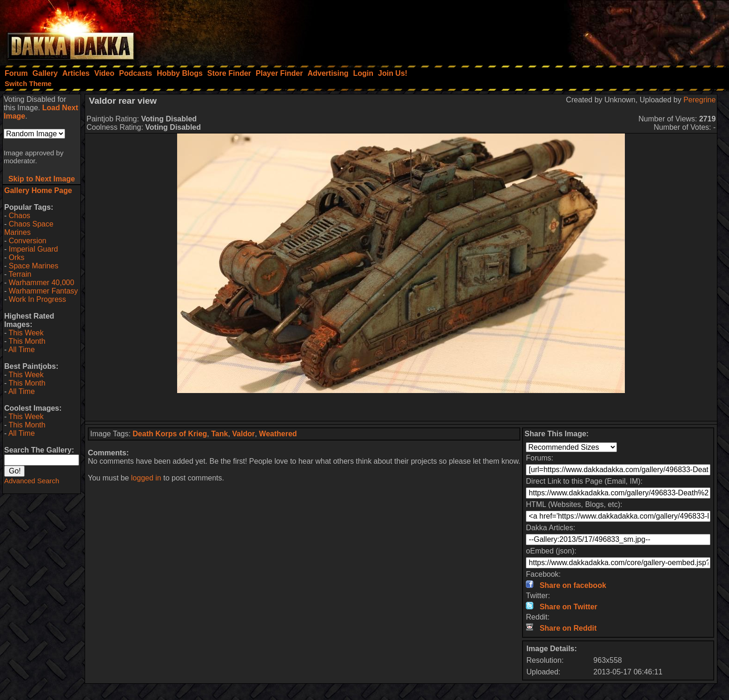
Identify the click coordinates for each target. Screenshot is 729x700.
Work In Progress (37, 299)
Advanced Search (32, 481)
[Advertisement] (604, 30)
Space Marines (34, 266)
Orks (17, 257)
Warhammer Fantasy (43, 291)
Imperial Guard (33, 249)
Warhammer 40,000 (42, 283)
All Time (22, 350)
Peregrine (699, 100)
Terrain (20, 274)
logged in (146, 478)
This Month (27, 341)
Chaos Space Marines (29, 228)
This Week (26, 333)
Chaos (20, 216)
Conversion (28, 241)
